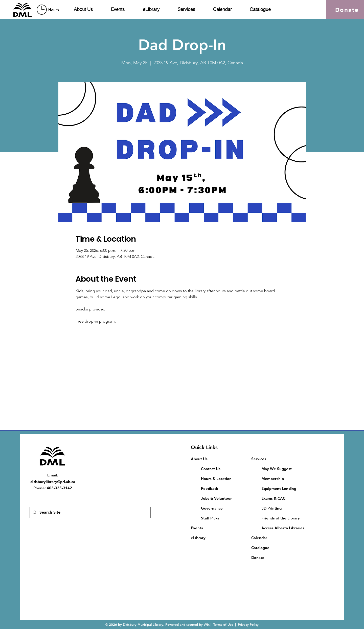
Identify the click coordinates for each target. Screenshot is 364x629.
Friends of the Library (281, 518)
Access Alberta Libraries (283, 528)
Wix (207, 624)
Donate (258, 558)
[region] (49, 9)
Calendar (259, 538)
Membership (273, 479)
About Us (199, 459)
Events (197, 528)
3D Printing (271, 508)
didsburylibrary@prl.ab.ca (53, 482)
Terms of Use (223, 624)
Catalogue (260, 548)
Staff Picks (210, 518)
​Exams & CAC (273, 498)
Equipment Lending (279, 488)
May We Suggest (277, 469)
